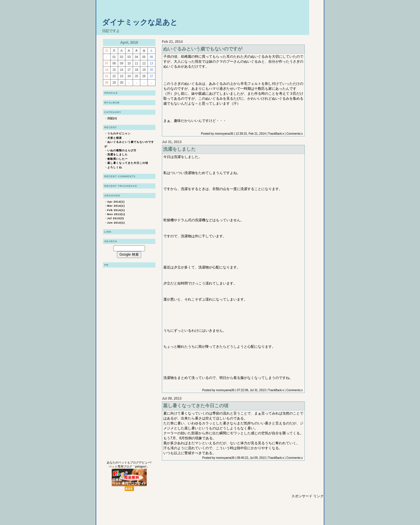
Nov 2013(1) (116, 214)
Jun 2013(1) (116, 223)
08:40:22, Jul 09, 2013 (251, 458)
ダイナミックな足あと (140, 22)
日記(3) (112, 118)
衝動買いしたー (118, 159)
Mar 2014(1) (116, 206)
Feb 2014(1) (116, 210)
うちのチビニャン (119, 134)
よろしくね (115, 167)
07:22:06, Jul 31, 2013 (251, 390)
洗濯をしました (118, 154)
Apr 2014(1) (116, 202)
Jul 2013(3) (116, 218)
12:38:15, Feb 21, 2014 (251, 134)
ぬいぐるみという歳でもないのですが (203, 49)
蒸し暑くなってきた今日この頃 (128, 163)
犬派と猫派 (115, 138)
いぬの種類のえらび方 (122, 150)
